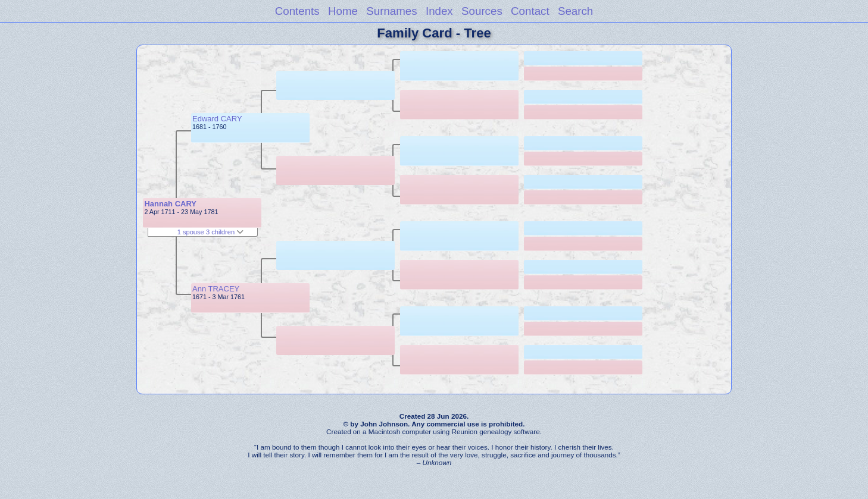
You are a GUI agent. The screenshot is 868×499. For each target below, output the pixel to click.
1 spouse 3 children (211, 232)
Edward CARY (217, 119)
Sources (482, 11)
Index (439, 11)
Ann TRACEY (216, 289)
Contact (530, 11)
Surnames (391, 11)
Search (575, 11)
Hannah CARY (170, 204)
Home (343, 11)
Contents (297, 11)
